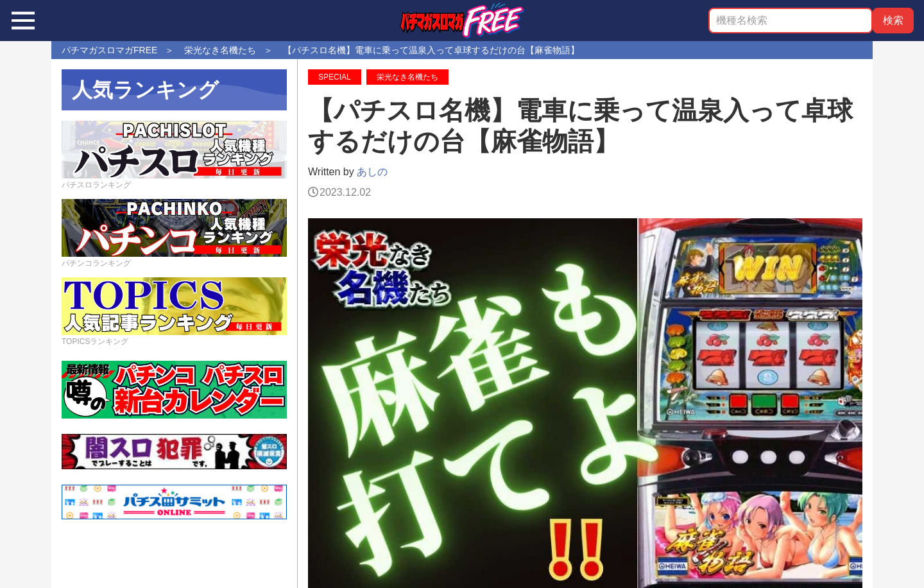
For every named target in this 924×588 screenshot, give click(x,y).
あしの (372, 172)
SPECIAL (335, 77)
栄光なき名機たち (407, 77)
